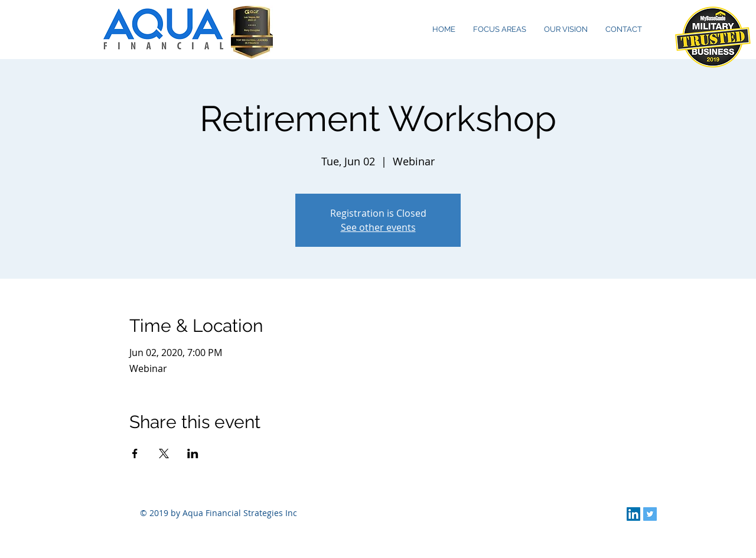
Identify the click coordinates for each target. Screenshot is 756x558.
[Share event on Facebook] (135, 453)
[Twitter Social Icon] (650, 514)
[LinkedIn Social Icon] (633, 514)
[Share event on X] (164, 453)
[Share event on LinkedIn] (193, 453)
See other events (378, 227)
